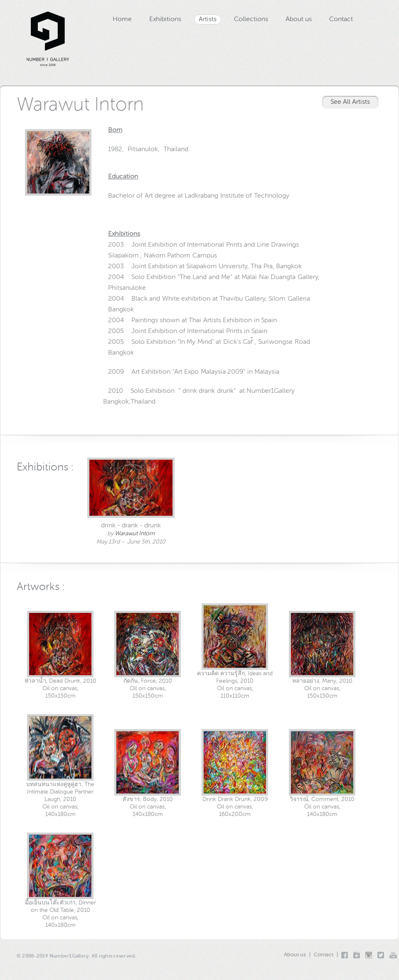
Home (122, 20)
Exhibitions (165, 20)
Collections (251, 20)
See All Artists (350, 102)
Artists (208, 20)
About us (299, 20)
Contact (341, 20)
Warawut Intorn (135, 534)
